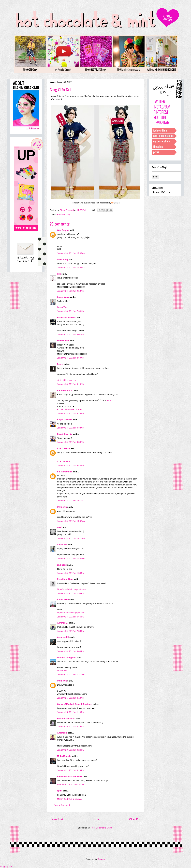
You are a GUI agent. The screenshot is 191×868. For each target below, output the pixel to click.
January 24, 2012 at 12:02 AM (71, 253)
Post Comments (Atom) (102, 828)
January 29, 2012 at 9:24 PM (71, 750)
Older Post (135, 819)
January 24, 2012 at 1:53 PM (71, 573)
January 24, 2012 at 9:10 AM (71, 384)
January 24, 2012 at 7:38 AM (71, 311)
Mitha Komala (64, 756)
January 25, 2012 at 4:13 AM (71, 698)
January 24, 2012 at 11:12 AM (71, 501)
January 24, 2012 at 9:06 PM (71, 651)
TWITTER (70, 409)
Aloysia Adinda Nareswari (70, 776)
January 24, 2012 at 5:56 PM (71, 617)
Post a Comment (62, 805)
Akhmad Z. (63, 623)
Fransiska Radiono (67, 317)
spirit (60, 791)
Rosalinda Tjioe (65, 579)
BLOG (60, 409)
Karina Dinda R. (65, 390)
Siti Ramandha (65, 472)
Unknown (62, 507)
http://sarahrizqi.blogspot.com (71, 613)
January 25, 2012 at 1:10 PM (71, 712)
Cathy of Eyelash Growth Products (75, 704)
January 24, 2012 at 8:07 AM (71, 335)
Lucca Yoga (63, 297)
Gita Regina (63, 230)
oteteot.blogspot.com (67, 380)
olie (59, 274)
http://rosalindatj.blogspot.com (71, 589)
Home (96, 819)
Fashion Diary (64, 215)
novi (59, 527)
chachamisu (63, 341)
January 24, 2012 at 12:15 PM (71, 538)
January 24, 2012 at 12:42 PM (71, 559)
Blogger (101, 859)
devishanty (63, 260)
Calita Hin (62, 545)
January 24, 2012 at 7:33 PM (71, 631)
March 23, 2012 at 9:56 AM (70, 799)
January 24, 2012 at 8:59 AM (71, 358)
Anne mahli (63, 637)
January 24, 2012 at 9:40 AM (71, 465)
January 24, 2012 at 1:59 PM (71, 593)
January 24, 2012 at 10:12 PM (71, 675)
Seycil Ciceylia (65, 420)
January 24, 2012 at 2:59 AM (71, 291)
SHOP (79, 409)
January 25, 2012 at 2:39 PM (71, 727)
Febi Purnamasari (66, 718)
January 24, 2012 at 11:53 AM (71, 521)
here (109, 400)
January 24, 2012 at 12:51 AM (71, 268)
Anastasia (62, 733)
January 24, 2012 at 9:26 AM (71, 413)
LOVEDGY (62, 671)
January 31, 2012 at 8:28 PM (71, 770)
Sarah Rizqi (63, 600)
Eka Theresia (64, 448)
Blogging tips (6, 867)
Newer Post (56, 819)
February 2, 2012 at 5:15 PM (71, 785)
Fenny (60, 364)
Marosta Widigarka (67, 658)
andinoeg (62, 565)
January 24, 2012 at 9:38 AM (71, 428)
